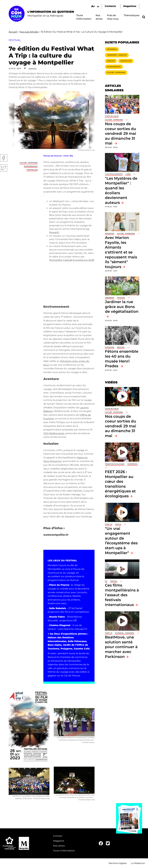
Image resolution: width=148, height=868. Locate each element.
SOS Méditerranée (54, 433)
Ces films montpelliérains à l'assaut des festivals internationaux (122, 595)
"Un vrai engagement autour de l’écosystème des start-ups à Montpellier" (121, 541)
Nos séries (59, 846)
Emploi (118, 524)
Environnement (31, 166)
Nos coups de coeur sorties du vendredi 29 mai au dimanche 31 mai (121, 133)
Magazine (59, 841)
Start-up (109, 524)
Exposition (109, 234)
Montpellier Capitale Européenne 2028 (72, 260)
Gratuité (111, 61)
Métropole (112, 49)
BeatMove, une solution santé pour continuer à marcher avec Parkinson (121, 647)
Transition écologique (115, 464)
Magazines (130, 6)
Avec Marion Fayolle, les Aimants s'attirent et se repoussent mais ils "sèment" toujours (121, 252)
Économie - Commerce (125, 633)
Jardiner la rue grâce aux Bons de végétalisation (122, 307)
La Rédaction (138, 863)
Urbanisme (110, 298)
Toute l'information (64, 851)
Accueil (13, 32)
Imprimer (33, 68)
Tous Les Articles (29, 32)
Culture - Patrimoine (29, 163)
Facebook (4, 158)
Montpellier (32, 170)
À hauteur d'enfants (114, 174)
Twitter (4, 168)
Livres (128, 174)
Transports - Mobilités (117, 55)
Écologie (121, 298)
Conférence (133, 464)
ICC (106, 581)
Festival (114, 581)
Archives (121, 347)
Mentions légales (118, 863)
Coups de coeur (112, 116)
